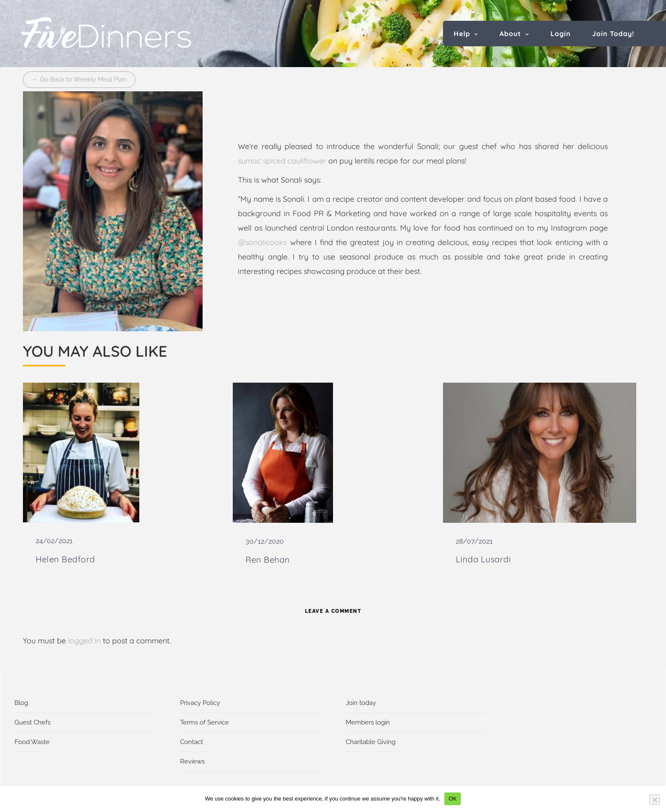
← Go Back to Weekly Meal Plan (79, 79)
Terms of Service (205, 722)
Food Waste (32, 742)
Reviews (192, 761)
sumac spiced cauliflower (282, 161)
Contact (192, 742)
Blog (21, 703)
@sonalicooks (262, 242)
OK (453, 799)
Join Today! (613, 34)
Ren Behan (268, 560)
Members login (368, 722)
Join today (361, 703)
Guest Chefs (32, 722)
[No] (655, 800)
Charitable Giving (371, 742)
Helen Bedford (65, 559)
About (510, 34)
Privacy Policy (200, 703)
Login (561, 34)
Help (462, 34)
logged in (84, 641)
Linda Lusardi (483, 559)
